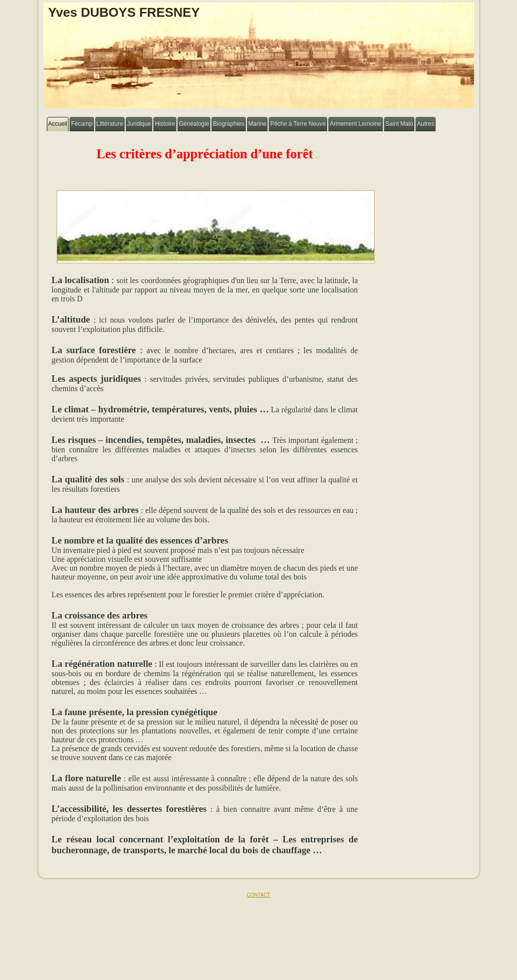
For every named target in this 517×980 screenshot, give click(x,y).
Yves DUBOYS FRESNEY (124, 12)
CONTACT (259, 895)
